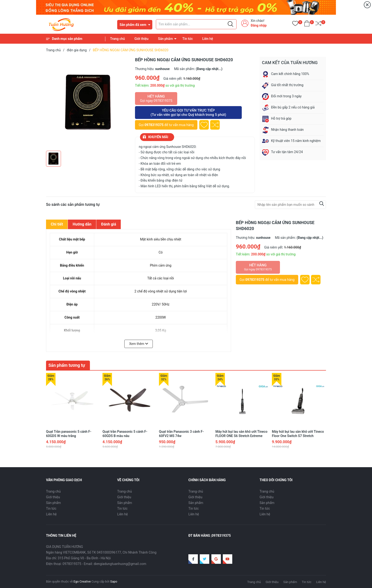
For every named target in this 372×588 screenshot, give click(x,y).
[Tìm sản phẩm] (196, 24)
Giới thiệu (141, 39)
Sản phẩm (165, 39)
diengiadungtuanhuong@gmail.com (120, 564)
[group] (88, 103)
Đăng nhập (259, 25)
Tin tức (188, 39)
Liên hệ (208, 39)
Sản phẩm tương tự (67, 365)
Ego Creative (82, 581)
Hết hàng (156, 99)
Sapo (114, 581)
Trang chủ (117, 39)
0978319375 (154, 125)
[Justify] (230, 24)
